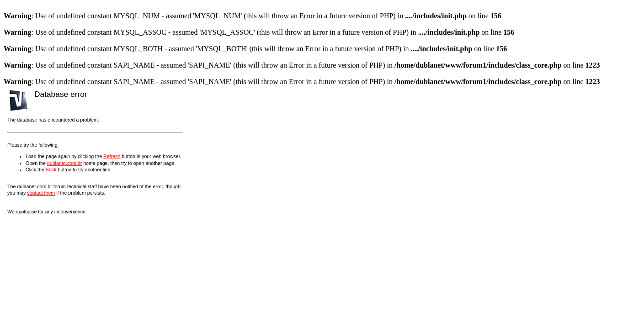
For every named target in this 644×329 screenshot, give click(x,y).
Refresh (112, 156)
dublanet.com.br (64, 163)
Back (51, 170)
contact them (41, 193)
